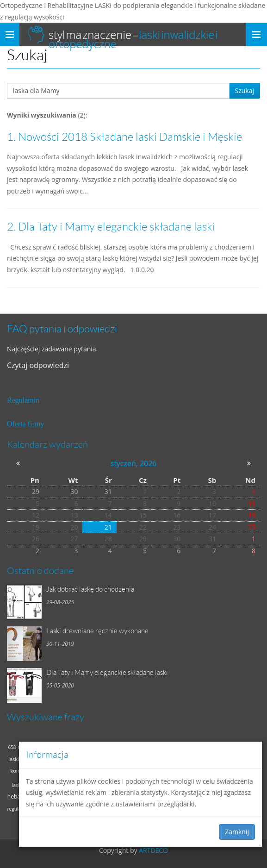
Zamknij (237, 832)
